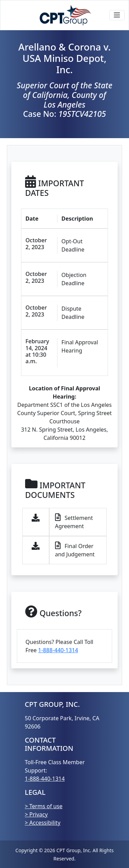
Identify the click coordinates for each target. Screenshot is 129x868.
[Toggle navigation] (117, 15)
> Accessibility (43, 823)
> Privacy (36, 814)
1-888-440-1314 (58, 650)
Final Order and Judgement (75, 550)
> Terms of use (44, 806)
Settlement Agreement (74, 522)
